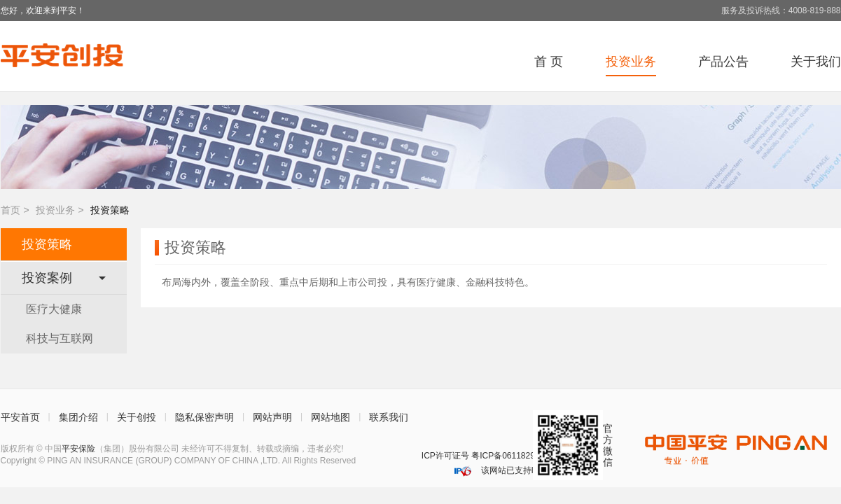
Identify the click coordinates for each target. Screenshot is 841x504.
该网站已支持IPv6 (513, 470)
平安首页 (20, 417)
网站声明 (272, 417)
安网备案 (407, 456)
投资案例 (64, 278)
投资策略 (47, 244)
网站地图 (331, 417)
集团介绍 (78, 417)
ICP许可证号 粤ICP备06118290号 (485, 456)
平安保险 (78, 449)
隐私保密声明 (204, 417)
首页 (11, 210)
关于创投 (137, 417)
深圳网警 (389, 456)
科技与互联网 (60, 338)
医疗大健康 (54, 309)
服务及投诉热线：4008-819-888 (781, 10)
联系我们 (389, 417)
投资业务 (55, 210)
